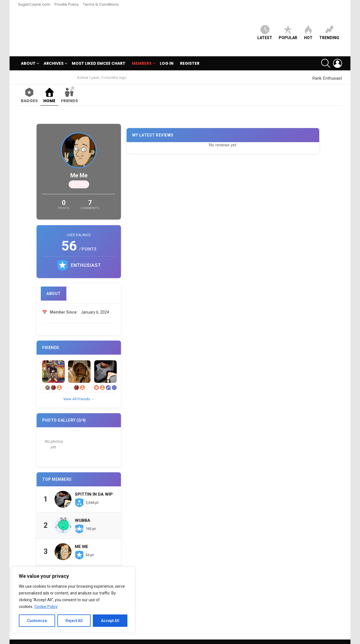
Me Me (82, 537)
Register (190, 54)
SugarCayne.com (34, 4)
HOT (308, 28)
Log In (167, 54)
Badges (29, 91)
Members (142, 55)
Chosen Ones (90, 563)
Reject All (74, 621)
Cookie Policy (46, 607)
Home (49, 91)
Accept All (110, 621)
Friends (69, 85)
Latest (265, 28)
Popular (288, 28)
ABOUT (28, 55)
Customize (37, 621)
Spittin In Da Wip (94, 485)
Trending (329, 28)
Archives (54, 55)
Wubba (83, 511)
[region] (73, 600)
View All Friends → (79, 390)
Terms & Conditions (101, 4)
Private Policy (67, 4)
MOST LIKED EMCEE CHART (99, 54)
